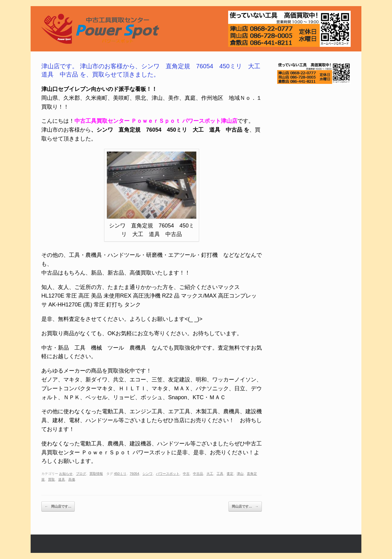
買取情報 (96, 474)
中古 (186, 474)
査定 (230, 474)
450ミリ (120, 474)
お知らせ (66, 474)
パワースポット (168, 474)
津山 (240, 474)
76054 (135, 474)
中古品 (198, 474)
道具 (62, 479)
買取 (51, 479)
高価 (72, 479)
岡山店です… (58, 507)
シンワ (147, 474)
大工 (210, 474)
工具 (220, 474)
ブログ (81, 474)
